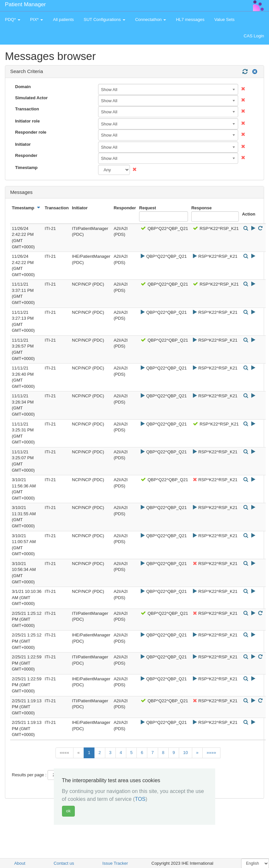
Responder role (31, 132)
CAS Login (254, 36)
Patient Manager (25, 4)
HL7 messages (190, 19)
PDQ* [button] (13, 19)
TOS (140, 799)
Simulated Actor (31, 98)
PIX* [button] (37, 19)
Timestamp (26, 168)
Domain (23, 87)
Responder (26, 155)
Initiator (23, 144)
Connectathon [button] (151, 19)
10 (185, 753)
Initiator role (27, 121)
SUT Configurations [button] (104, 19)
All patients (63, 19)
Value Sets (224, 19)
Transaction (27, 109)
